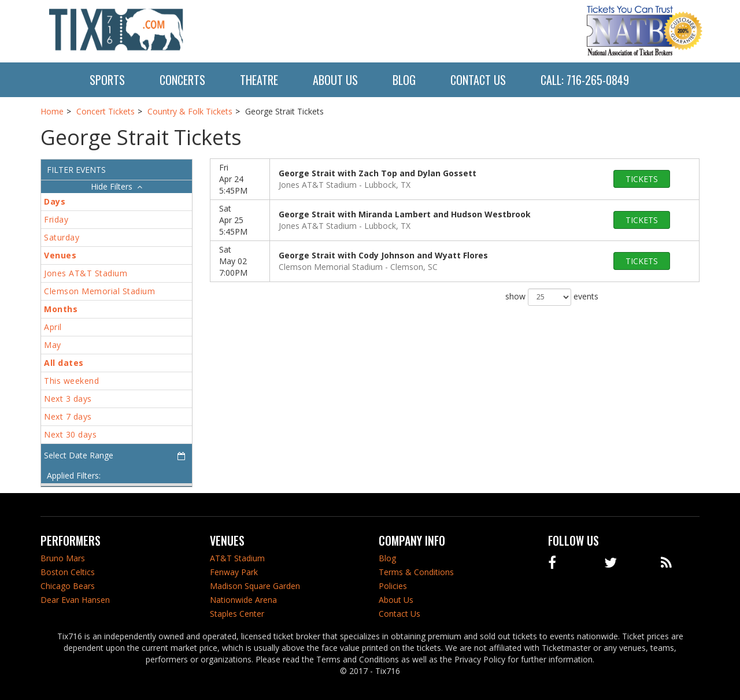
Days (55, 201)
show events (552, 297)
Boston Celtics (68, 572)
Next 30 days (70, 434)
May (53, 345)
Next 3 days (68, 399)
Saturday (62, 237)
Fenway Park (234, 572)
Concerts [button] (182, 80)
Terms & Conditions (416, 572)
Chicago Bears (68, 586)
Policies (393, 586)
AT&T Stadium (237, 558)
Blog (404, 80)
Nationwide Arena (243, 600)
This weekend (71, 381)
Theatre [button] (259, 80)
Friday (56, 219)
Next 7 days (68, 416)
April (53, 327)
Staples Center (237, 614)
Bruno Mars (63, 558)
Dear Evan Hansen (75, 600)
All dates (64, 363)
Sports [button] (107, 80)
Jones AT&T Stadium (86, 273)
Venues (60, 255)
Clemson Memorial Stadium (99, 291)
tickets (642, 179)
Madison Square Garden (255, 586)
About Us (335, 80)
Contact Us (478, 80)
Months (61, 309)
